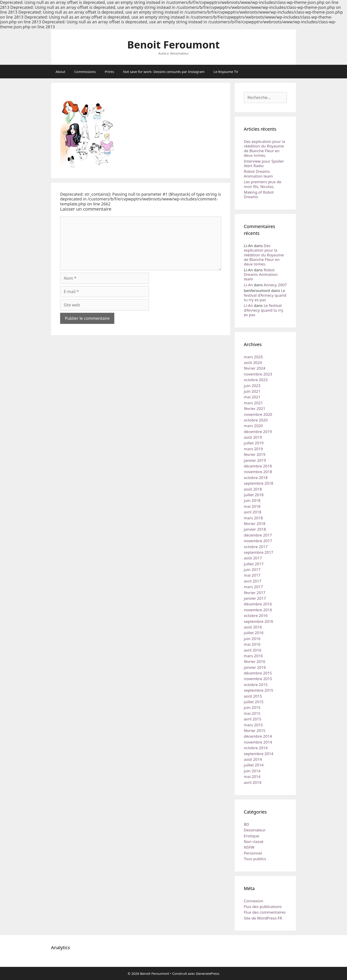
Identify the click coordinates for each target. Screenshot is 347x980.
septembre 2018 (259, 483)
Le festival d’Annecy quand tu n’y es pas (265, 295)
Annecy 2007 (275, 285)
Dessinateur (255, 830)
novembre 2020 (258, 414)
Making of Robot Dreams (259, 194)
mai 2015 (252, 713)
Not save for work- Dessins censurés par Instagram (164, 72)
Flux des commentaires (265, 912)
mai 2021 (252, 397)
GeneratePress (208, 973)
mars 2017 (253, 587)
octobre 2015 (256, 685)
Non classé (254, 842)
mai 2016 (252, 644)
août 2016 (253, 627)
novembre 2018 (258, 472)
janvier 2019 (255, 460)
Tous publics (255, 859)
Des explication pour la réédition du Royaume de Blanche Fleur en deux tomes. (264, 148)
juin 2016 (252, 639)
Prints (109, 72)
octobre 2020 (256, 420)
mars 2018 (253, 518)
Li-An (248, 285)
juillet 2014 (254, 765)
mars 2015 (253, 725)
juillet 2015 (254, 702)
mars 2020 (253, 426)
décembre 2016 (258, 604)
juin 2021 (252, 391)
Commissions (85, 72)
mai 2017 (252, 575)
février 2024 (255, 368)
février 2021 (255, 408)
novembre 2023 (258, 374)
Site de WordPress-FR (263, 918)
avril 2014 (253, 782)
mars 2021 (253, 403)
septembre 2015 (259, 690)
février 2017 (255, 593)
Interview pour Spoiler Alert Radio (264, 163)
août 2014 (253, 759)
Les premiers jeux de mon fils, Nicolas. (263, 184)
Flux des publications (263, 907)
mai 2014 (252, 777)
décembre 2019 (258, 432)
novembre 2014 (258, 742)
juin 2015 (252, 707)
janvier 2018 (255, 529)
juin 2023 (252, 386)
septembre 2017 (259, 552)
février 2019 (255, 454)
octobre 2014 (256, 748)
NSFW (249, 847)
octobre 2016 (256, 615)
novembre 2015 (258, 679)
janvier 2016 (255, 667)
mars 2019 (253, 449)
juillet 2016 (254, 633)
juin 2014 (252, 771)
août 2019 (253, 437)
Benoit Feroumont (173, 45)
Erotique (252, 836)
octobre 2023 (256, 380)
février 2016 (255, 661)
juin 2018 (252, 500)
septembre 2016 (259, 621)
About (60, 72)
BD (246, 824)
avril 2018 (253, 512)
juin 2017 (252, 569)
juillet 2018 (254, 495)
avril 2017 (253, 581)
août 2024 (253, 362)
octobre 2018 (256, 478)
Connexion (253, 901)
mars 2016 (253, 656)
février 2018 (255, 524)
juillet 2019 (254, 443)
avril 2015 (253, 719)
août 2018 (253, 489)
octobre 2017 (256, 547)
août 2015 (253, 696)
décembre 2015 (258, 673)
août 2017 (253, 558)
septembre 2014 (259, 754)
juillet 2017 (254, 564)
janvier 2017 (255, 598)
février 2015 (255, 731)
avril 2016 (253, 650)
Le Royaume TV (226, 72)
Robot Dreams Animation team (258, 174)
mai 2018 (252, 506)
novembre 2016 (258, 610)
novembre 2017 (258, 541)
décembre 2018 (258, 466)
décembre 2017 (258, 535)
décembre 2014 (258, 736)
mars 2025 (253, 357)
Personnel (253, 853)
